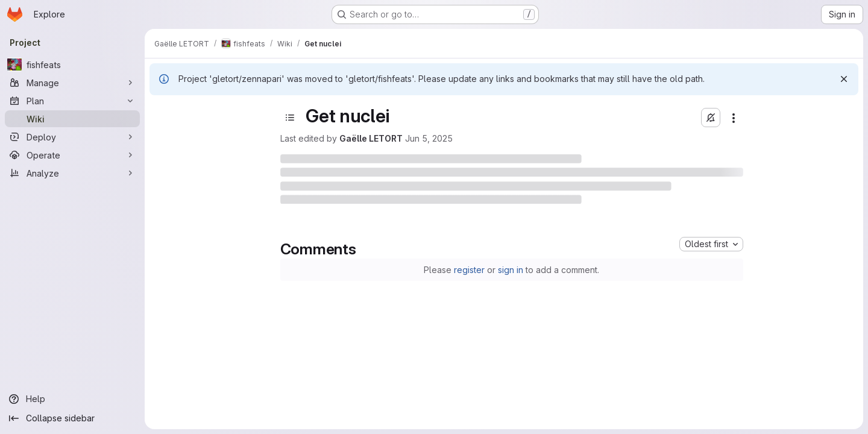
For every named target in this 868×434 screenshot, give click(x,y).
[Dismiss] (844, 79)
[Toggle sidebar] (290, 118)
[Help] (72, 399)
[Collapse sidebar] (72, 418)
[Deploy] (72, 137)
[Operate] (72, 155)
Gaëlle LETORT (371, 138)
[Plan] (72, 101)
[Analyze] (72, 173)
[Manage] (72, 83)
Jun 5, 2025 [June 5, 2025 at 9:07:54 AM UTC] (429, 138)
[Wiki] (72, 119)
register (469, 270)
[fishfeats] (72, 64)
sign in (511, 270)
